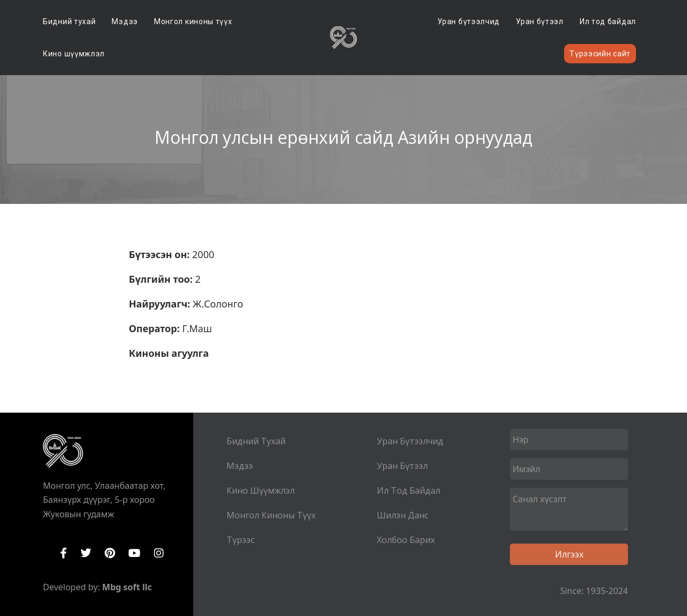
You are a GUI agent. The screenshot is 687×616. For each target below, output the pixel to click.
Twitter (86, 553)
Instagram (159, 553)
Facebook (64, 553)
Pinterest (110, 553)
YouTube (134, 553)
